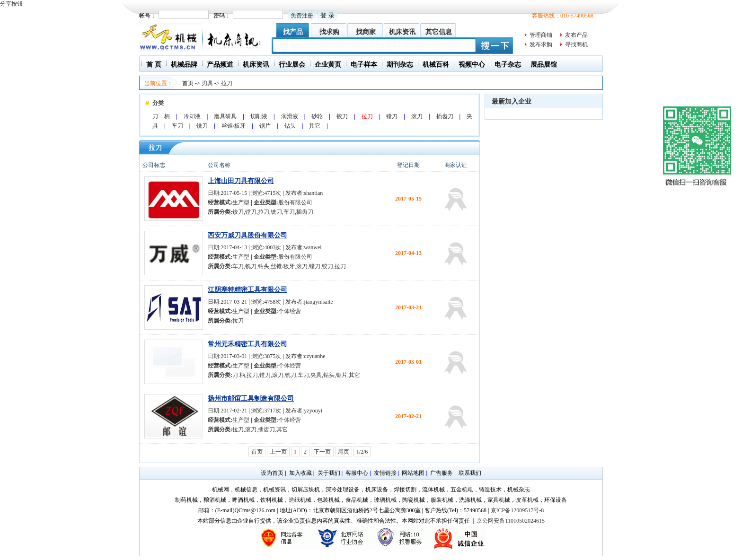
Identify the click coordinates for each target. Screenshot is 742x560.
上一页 (278, 452)
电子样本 (364, 65)
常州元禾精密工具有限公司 (247, 344)
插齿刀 (445, 116)
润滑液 (290, 116)
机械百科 (436, 65)
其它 (315, 126)
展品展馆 (544, 65)
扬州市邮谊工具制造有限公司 (251, 398)
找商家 (366, 32)
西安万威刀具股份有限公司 (247, 235)
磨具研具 (225, 116)
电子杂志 (508, 65)
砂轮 (317, 116)
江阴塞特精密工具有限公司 (247, 290)
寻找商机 (576, 44)
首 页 (154, 65)
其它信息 (439, 32)
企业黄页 (328, 65)
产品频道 (220, 65)
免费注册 (302, 16)
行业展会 (292, 65)
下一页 (322, 452)
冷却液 (192, 116)
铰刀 (342, 116)
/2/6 (362, 452)
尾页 (344, 452)
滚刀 (417, 116)
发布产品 (576, 35)
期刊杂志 (400, 65)
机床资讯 (402, 32)
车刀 (177, 126)
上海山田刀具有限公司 (241, 181)
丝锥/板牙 (234, 126)
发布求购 (541, 44)
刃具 (207, 83)
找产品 (293, 32)
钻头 (290, 126)
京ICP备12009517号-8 (517, 510)
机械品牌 (184, 65)
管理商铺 (541, 35)
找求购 (329, 32)
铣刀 (202, 126)
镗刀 (392, 116)
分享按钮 (11, 4)
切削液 (259, 116)
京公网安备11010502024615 (511, 521)
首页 (188, 83)
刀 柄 (161, 116)
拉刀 (227, 83)
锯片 (265, 126)
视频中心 (472, 65)
